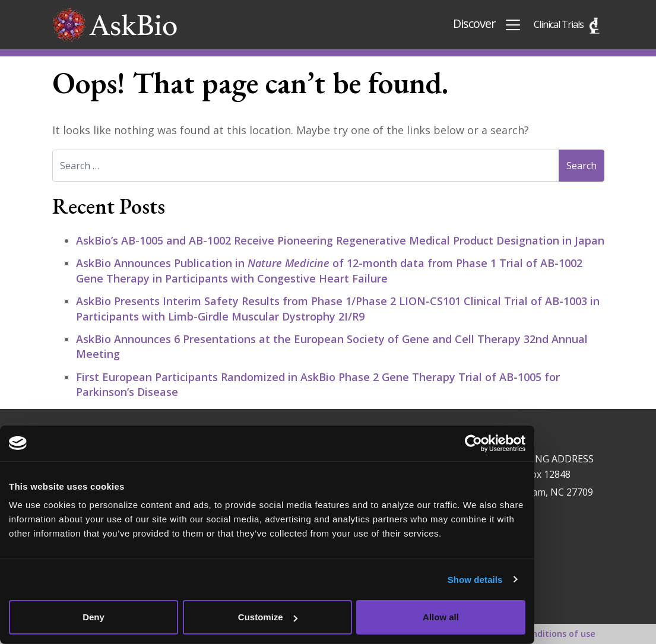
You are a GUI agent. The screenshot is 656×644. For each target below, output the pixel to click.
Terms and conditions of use (535, 634)
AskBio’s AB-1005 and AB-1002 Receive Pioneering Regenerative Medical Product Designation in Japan (340, 240)
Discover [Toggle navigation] (487, 25)
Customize (268, 617)
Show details (475, 580)
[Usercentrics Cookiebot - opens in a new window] (473, 443)
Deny (94, 617)
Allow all (441, 617)
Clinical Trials (559, 24)
